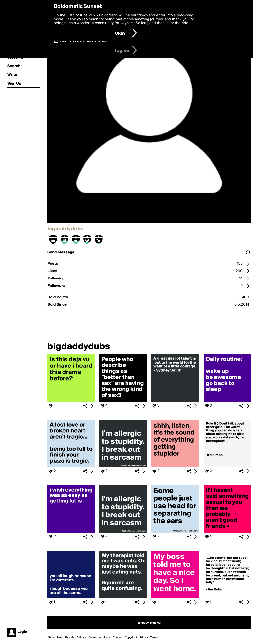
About (51, 638)
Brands (70, 638)
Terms (154, 638)
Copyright (131, 638)
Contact (118, 638)
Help (60, 638)
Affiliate (81, 638)
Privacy (144, 638)
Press (107, 638)
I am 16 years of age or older (84, 41)
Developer (95, 638)
